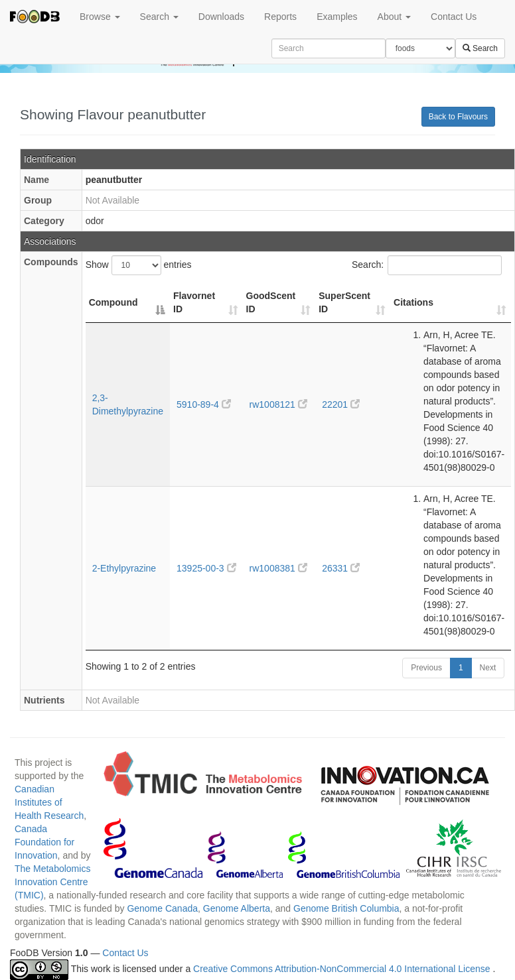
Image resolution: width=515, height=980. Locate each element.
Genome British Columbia (346, 908)
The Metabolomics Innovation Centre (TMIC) (52, 882)
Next (488, 668)
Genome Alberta (237, 908)
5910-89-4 (204, 404)
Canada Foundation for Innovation (44, 842)
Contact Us (454, 17)
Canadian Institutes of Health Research (49, 802)
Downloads (221, 17)
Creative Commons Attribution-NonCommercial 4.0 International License (343, 969)
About (394, 17)
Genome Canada (162, 908)
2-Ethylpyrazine (124, 568)
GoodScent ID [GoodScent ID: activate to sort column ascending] (271, 302)
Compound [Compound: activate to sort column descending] (113, 302)
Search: (427, 265)
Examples (337, 17)
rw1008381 (278, 568)
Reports (280, 17)
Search (159, 17)
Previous (426, 668)
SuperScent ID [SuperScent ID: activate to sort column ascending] (344, 302)
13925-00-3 (206, 568)
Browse (100, 17)
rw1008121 (278, 404)
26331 (341, 568)
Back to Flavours (458, 117)
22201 (341, 404)
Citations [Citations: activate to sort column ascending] (413, 302)
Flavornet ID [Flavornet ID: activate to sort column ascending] (194, 302)
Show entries (139, 265)
